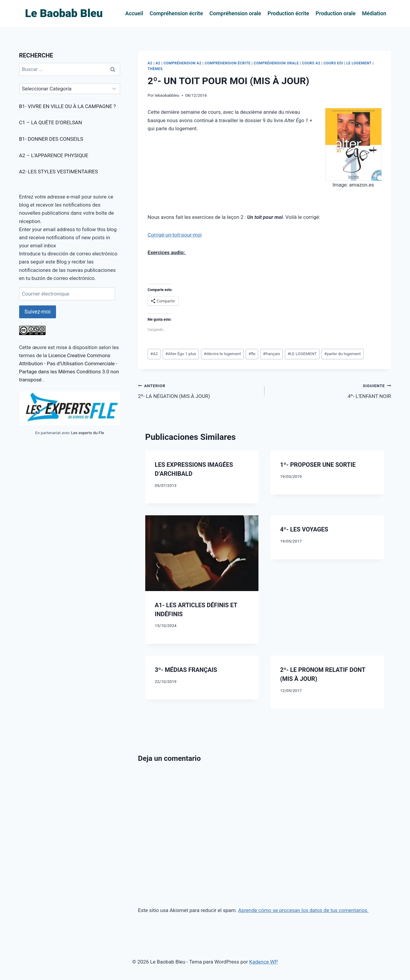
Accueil (134, 13)
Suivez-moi (38, 312)
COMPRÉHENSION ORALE (276, 63)
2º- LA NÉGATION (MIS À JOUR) (199, 390)
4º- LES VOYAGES (304, 529)
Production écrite (288, 13)
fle (252, 354)
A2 (150, 63)
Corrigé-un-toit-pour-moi (175, 235)
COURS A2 (311, 63)
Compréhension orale (235, 13)
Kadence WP (264, 962)
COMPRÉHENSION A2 (183, 63)
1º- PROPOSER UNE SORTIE (318, 465)
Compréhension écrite (176, 13)
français (271, 354)
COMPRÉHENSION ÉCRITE (228, 63)
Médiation (374, 13)
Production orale (336, 13)
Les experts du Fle (87, 433)
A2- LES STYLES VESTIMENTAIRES (59, 172)
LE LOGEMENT (359, 63)
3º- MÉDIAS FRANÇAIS (186, 670)
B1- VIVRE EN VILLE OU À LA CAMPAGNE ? (68, 106)
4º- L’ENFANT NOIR (330, 390)
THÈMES (155, 69)
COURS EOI (333, 63)
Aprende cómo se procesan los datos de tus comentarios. (303, 910)
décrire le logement (222, 354)
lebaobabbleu (167, 95)
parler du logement (343, 354)
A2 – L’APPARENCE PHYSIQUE (54, 155)
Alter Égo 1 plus (181, 354)
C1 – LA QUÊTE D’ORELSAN (51, 122)
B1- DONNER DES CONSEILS (51, 139)
